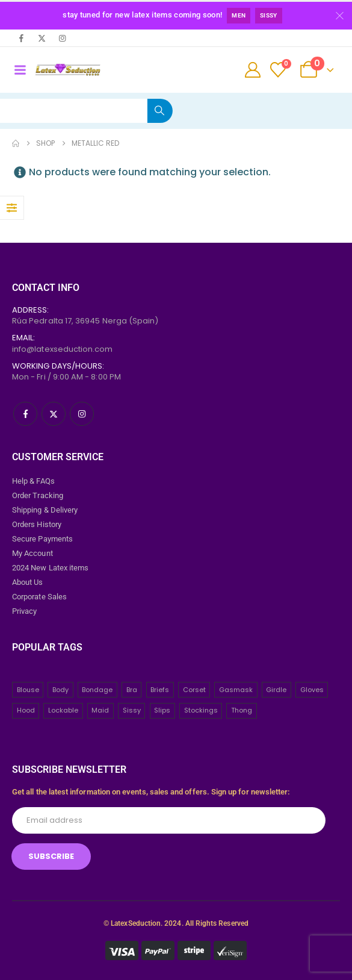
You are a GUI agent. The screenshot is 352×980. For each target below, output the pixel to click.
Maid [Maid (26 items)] (100, 710)
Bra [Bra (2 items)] (132, 690)
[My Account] (253, 70)
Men (239, 15)
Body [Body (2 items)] (60, 690)
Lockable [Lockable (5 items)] (63, 710)
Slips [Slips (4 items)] (162, 710)
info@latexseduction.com (63, 349)
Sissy (269, 15)
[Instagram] (62, 38)
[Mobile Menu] (20, 70)
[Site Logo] (68, 70)
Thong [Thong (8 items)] (242, 710)
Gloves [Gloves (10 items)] (312, 690)
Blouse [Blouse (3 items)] (28, 690)
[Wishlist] (278, 70)
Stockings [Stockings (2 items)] (201, 710)
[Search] (160, 111)
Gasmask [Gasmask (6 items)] (236, 690)
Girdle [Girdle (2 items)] (276, 690)
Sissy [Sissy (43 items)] (132, 710)
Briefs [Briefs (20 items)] (160, 690)
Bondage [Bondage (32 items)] (97, 690)
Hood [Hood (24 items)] (26, 710)
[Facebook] (21, 38)
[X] (42, 38)
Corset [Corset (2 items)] (194, 690)
